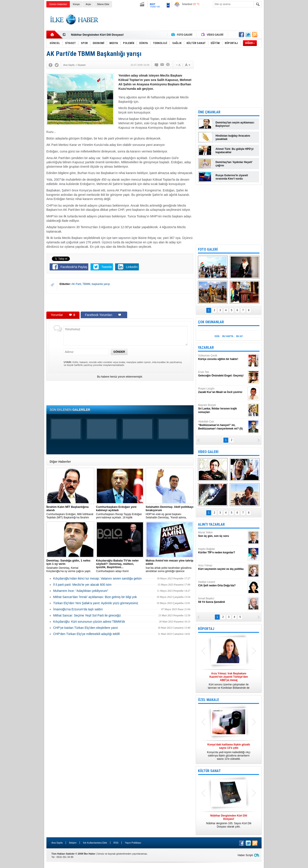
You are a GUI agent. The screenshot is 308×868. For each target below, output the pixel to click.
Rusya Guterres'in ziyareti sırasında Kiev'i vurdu (232, 177)
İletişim (73, 843)
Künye (76, 4)
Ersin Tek (222, 374)
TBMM (86, 284)
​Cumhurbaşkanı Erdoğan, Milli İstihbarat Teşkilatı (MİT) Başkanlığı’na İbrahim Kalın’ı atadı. (70, 512)
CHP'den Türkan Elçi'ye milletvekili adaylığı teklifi (86, 634)
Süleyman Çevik (222, 357)
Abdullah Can (222, 425)
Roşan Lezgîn (222, 390)
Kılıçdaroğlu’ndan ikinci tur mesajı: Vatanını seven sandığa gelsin (97, 578)
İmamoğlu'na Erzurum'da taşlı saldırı (78, 609)
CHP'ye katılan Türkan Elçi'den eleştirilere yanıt (85, 628)
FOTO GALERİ (208, 249)
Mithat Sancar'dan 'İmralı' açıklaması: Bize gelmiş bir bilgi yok (95, 597)
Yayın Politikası (133, 843)
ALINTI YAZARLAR (211, 524)
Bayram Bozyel (222, 409)
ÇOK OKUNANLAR (211, 322)
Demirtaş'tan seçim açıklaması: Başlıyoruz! (235, 124)
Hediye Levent (222, 584)
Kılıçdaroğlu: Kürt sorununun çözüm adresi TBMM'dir (89, 622)
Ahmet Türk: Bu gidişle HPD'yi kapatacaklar (235, 151)
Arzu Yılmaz (222, 567)
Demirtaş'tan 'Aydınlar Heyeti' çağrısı (234, 164)
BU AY (239, 336)
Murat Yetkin (222, 534)
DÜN (217, 336)
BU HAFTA (228, 336)
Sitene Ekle (103, 4)
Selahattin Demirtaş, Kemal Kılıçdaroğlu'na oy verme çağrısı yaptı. (70, 566)
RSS (116, 843)
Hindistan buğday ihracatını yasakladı (233, 137)
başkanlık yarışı (101, 284)
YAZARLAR (206, 348)
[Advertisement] (283, 77)
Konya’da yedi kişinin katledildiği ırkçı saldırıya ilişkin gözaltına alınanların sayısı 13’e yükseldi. (229, 752)
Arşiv (88, 4)
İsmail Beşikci (222, 600)
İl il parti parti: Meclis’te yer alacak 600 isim (82, 585)
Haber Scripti (245, 855)
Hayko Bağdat (222, 551)
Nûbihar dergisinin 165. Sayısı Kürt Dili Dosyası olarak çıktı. (229, 821)
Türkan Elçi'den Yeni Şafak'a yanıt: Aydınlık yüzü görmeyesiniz (96, 603)
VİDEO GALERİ (208, 452)
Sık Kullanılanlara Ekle (95, 843)
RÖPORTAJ (206, 629)
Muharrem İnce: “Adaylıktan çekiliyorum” (81, 591)
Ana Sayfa (57, 843)
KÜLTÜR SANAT (209, 771)
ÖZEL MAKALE (208, 700)
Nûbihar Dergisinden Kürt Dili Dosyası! (97, 35)
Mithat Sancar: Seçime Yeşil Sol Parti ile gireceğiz (87, 615)
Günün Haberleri (58, 4)
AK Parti (76, 284)
